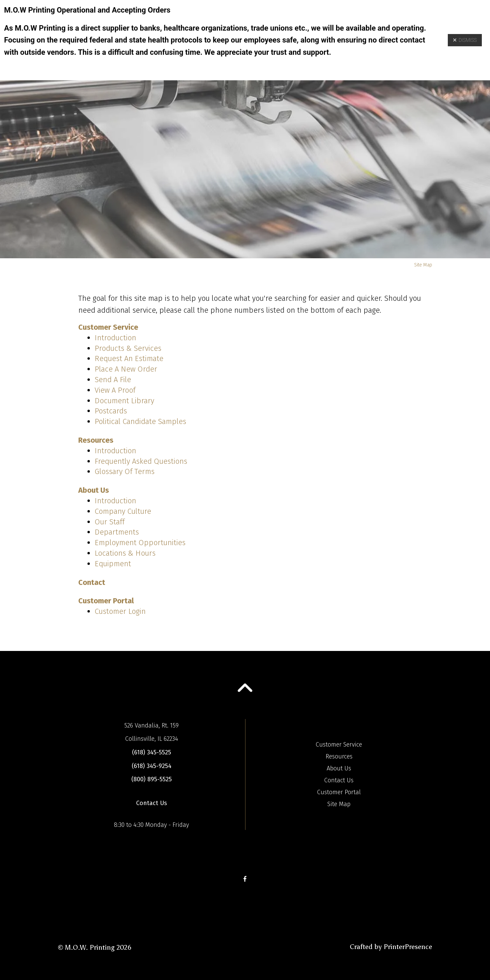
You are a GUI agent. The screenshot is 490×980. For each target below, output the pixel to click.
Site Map (339, 804)
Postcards (111, 411)
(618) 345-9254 (152, 766)
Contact (92, 582)
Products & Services (128, 348)
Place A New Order (126, 369)
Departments (117, 532)
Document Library (124, 401)
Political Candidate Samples (140, 421)
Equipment (113, 564)
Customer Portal (106, 601)
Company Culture (123, 511)
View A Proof (115, 390)
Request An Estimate (129, 358)
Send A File (113, 380)
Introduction (115, 338)
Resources (96, 440)
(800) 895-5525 (152, 779)
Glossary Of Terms (125, 471)
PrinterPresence (408, 947)
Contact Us (152, 803)
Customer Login (120, 611)
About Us (94, 490)
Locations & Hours (125, 553)
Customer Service (108, 327)
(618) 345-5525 (152, 752)
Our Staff (110, 522)
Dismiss (465, 40)
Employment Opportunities (140, 543)
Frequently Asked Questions (141, 461)
